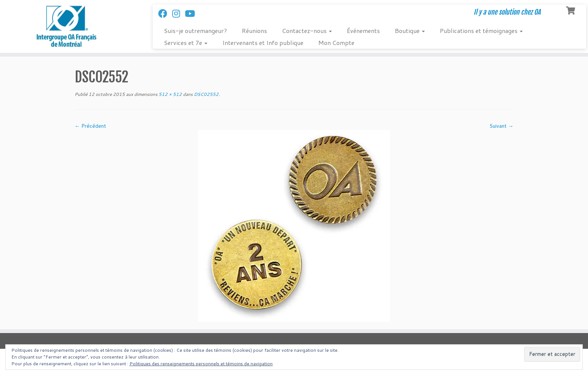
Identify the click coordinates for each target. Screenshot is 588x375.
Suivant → (501, 126)
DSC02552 (206, 94)
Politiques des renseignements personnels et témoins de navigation (201, 364)
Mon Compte (336, 43)
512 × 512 (170, 94)
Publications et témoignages (481, 31)
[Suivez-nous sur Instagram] (178, 13)
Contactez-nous (307, 31)
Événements (363, 31)
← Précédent (90, 126)
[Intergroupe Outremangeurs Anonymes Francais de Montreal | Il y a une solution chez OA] (68, 26)
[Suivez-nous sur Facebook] (165, 13)
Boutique (410, 31)
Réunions (254, 31)
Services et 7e (186, 43)
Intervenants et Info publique (263, 43)
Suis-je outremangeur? (195, 31)
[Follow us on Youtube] (192, 13)
